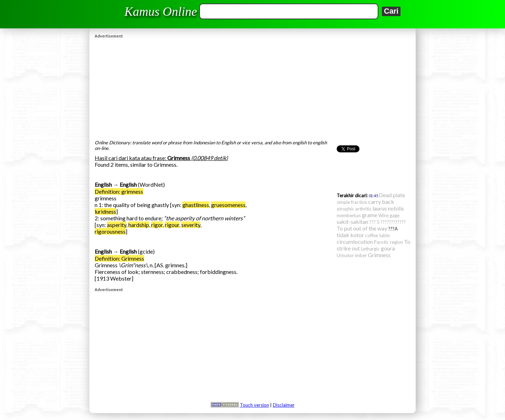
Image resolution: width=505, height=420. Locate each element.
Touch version (254, 405)
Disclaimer (284, 405)
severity (191, 225)
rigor (157, 225)
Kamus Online (161, 12)
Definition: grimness (119, 191)
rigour (172, 225)
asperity (117, 225)
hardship (139, 225)
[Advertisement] (252, 87)
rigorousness (110, 231)
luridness (105, 211)
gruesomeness (228, 205)
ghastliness (196, 205)
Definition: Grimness (119, 258)
